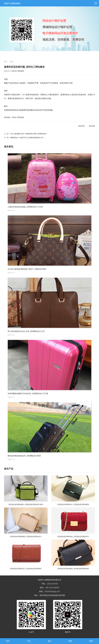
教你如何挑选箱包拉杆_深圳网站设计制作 (24, 456)
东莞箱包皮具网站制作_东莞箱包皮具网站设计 (73, 537)
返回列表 (81, 126)
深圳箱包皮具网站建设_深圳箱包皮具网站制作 (73, 569)
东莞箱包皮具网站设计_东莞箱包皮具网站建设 (73, 504)
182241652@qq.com (52, 591)
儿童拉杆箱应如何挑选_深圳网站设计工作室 (25, 207)
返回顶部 (92, 126)
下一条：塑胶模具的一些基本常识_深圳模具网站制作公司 (24, 138)
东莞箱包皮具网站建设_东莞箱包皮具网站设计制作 (26, 504)
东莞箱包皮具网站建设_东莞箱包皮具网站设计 (26, 537)
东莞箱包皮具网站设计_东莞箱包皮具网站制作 (26, 569)
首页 (6, 62)
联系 (91, 641)
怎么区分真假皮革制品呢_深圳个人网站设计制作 (27, 269)
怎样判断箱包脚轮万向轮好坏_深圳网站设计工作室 (28, 394)
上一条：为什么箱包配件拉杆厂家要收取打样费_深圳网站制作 (25, 134)
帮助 (70, 641)
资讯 (12, 62)
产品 (29, 641)
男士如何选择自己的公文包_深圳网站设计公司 (26, 331)
